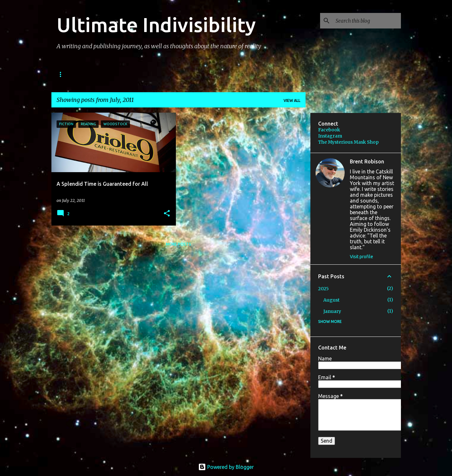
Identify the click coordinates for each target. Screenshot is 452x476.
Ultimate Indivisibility (156, 25)
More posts (178, 244)
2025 (323, 289)
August (331, 300)
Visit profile (361, 257)
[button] (167, 214)
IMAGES (167, 74)
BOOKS (65, 74)
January (332, 311)
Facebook (329, 130)
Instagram (330, 136)
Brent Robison (367, 161)
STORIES (98, 74)
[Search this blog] (367, 21)
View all (292, 100)
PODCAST (133, 74)
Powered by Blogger (226, 467)
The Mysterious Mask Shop (348, 142)
